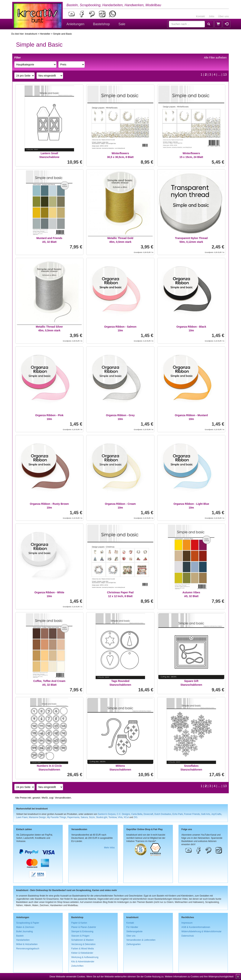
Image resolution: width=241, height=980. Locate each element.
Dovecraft (148, 814)
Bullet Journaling (24, 931)
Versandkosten (63, 798)
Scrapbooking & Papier (28, 923)
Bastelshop (101, 24)
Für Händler (132, 927)
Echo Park (178, 814)
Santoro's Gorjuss (107, 814)
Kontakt (200, 16)
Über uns (223, 16)
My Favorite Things (57, 817)
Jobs (212, 16)
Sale (122, 24)
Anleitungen (75, 24)
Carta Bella (137, 814)
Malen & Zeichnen (25, 927)
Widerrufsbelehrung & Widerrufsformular (202, 931)
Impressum (187, 923)
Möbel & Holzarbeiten (27, 944)
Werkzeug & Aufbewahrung (85, 957)
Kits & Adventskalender (83, 962)
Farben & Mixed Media (83, 949)
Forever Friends (192, 814)
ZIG (136, 817)
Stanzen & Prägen (80, 936)
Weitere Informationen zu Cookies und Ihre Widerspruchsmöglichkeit (199, 977)
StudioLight (102, 817)
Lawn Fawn (22, 817)
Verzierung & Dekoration (84, 944)
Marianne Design (37, 817)
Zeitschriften (77, 966)
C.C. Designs (123, 814)
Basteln (20, 936)
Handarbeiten (23, 940)
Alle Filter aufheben (215, 58)
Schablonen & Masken (83, 940)
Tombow (113, 817)
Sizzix (92, 817)
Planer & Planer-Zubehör (84, 927)
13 (225, 75)
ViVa (120, 817)
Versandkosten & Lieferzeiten (141, 940)
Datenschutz (188, 936)
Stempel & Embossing (82, 931)
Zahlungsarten (133, 944)
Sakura (84, 817)
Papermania (73, 817)
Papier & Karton (79, 923)
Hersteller (45, 34)
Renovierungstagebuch (28, 949)
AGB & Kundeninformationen (196, 927)
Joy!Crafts (216, 814)
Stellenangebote (134, 931)
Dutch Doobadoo (163, 814)
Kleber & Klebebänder (82, 953)
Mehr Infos (109, 848)
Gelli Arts (206, 814)
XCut (126, 817)
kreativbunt (31, 34)
